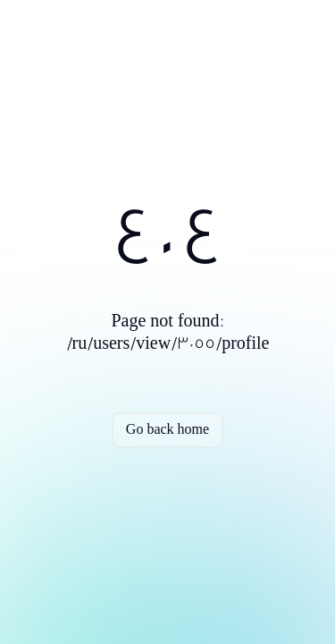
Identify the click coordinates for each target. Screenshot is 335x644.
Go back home (167, 430)
